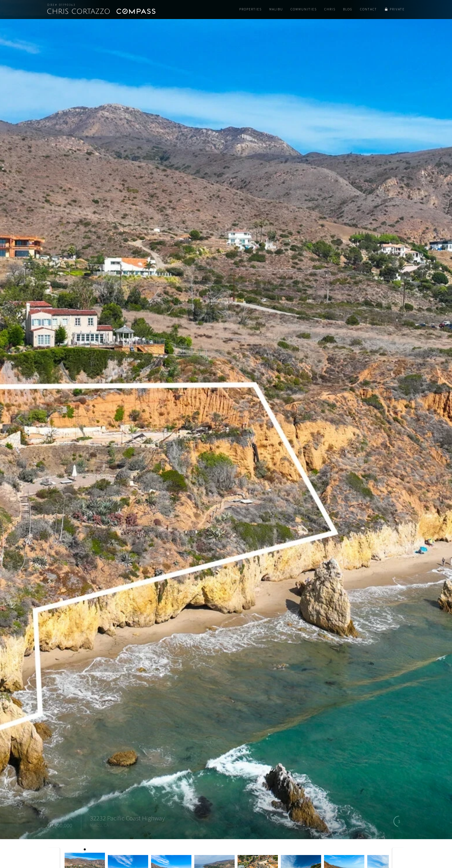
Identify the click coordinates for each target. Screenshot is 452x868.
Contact (369, 9)
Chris (330, 9)
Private (397, 9)
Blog (348, 9)
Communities (304, 9)
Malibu (276, 9)
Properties (251, 9)
